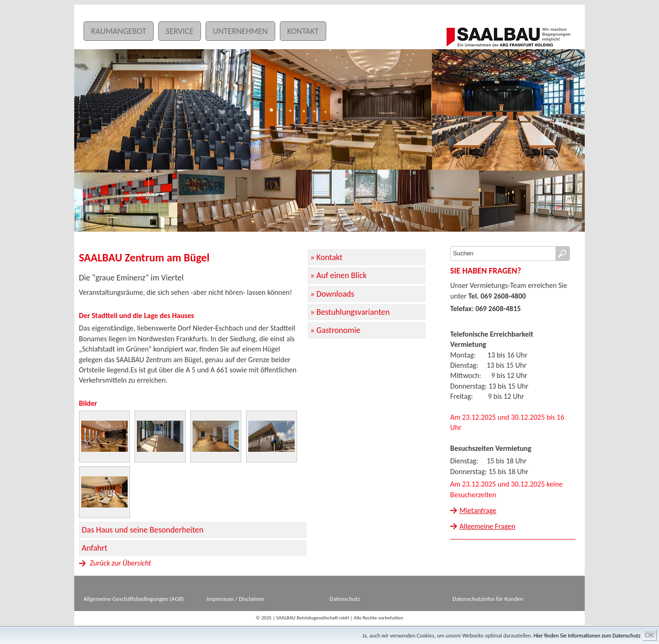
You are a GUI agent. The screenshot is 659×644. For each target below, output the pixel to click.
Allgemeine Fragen (487, 526)
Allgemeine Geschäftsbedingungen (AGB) (134, 599)
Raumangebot (119, 31)
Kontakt (303, 31)
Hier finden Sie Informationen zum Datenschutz (587, 636)
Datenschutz (345, 599)
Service (180, 31)
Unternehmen (240, 31)
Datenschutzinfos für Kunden (488, 599)
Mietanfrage (478, 511)
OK (650, 635)
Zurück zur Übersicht (115, 563)
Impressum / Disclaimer (236, 599)
